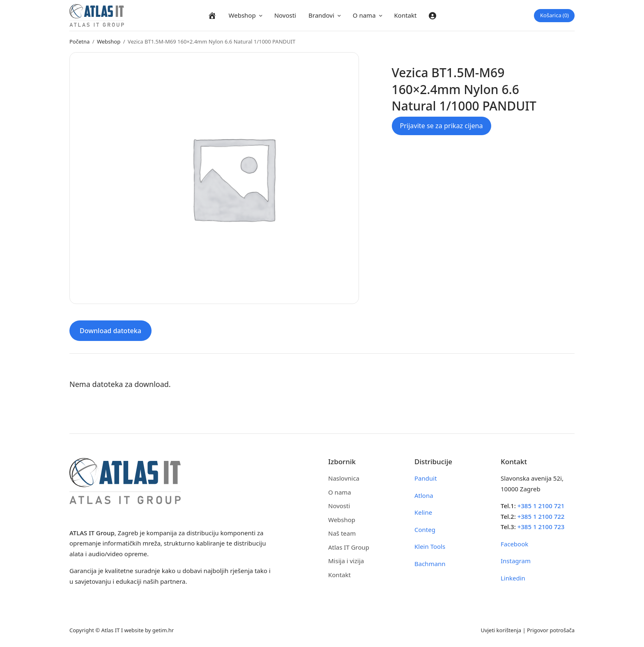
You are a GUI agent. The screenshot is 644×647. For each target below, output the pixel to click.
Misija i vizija (346, 561)
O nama (364, 15)
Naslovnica (344, 478)
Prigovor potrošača (551, 630)
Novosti (285, 15)
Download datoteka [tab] (110, 331)
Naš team (342, 533)
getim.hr (163, 630)
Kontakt (406, 15)
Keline (423, 512)
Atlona (424, 495)
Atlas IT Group (349, 547)
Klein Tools (430, 546)
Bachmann (430, 564)
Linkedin (513, 578)
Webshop (242, 15)
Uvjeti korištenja (501, 630)
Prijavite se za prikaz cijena (442, 126)
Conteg (425, 530)
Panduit (426, 478)
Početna (79, 41)
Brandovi (321, 15)
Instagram (516, 561)
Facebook (514, 544)
